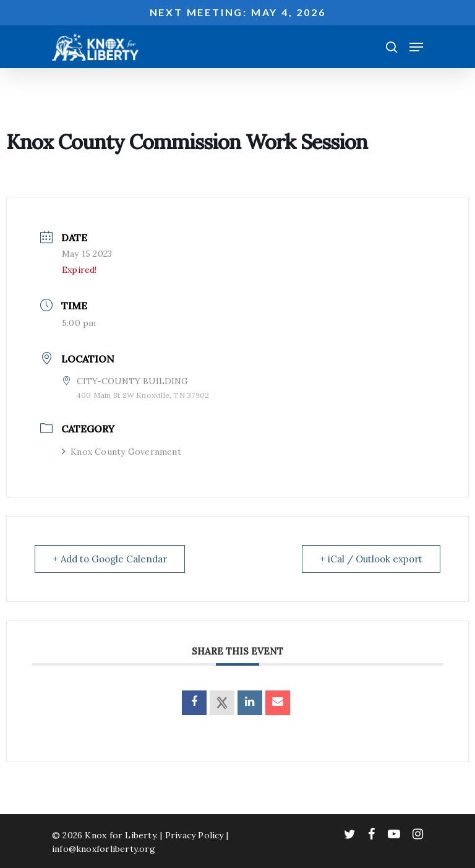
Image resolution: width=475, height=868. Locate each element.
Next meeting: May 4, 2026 (238, 12)
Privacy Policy (195, 835)
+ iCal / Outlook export (371, 559)
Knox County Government (122, 452)
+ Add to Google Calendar (110, 559)
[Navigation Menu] (416, 47)
